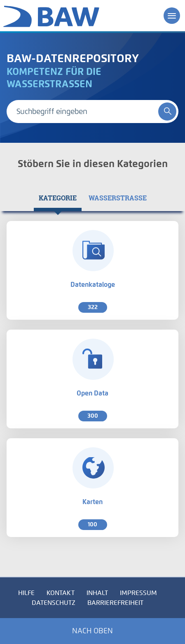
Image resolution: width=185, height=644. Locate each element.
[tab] (58, 198)
